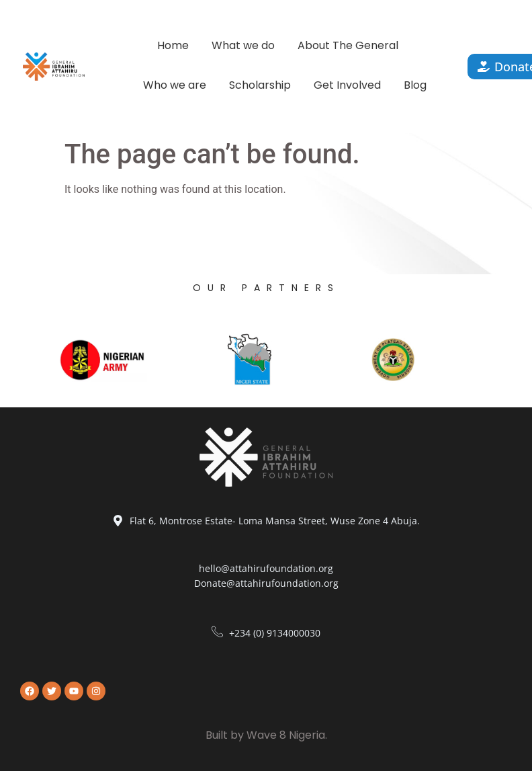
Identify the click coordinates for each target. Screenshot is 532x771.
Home (173, 45)
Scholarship (260, 85)
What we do (243, 45)
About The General (348, 45)
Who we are (175, 85)
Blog (415, 85)
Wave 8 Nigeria (286, 735)
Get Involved (347, 85)
